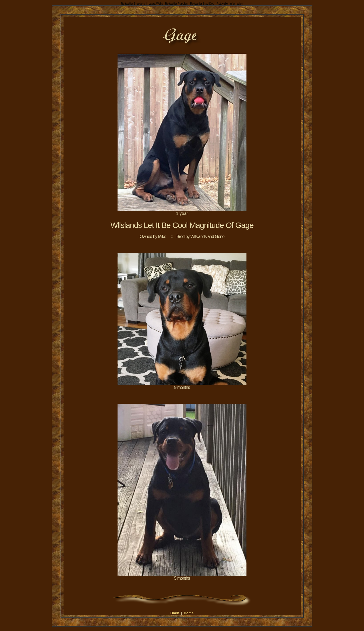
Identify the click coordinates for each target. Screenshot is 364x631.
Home (189, 613)
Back (175, 613)
